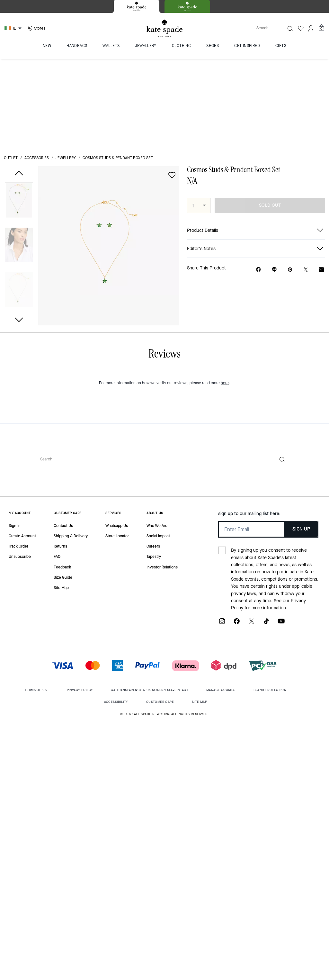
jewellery (66, 68)
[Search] (265, 28)
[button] (19, 112)
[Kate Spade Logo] (164, 28)
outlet (11, 68)
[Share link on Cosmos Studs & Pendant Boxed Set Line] (274, 180)
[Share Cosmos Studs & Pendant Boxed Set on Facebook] (258, 180)
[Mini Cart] (321, 28)
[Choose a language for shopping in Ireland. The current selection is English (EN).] (14, 28)
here (225, 571)
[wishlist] (172, 85)
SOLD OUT (270, 116)
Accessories (37, 68)
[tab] (137, 6)
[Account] (311, 28)
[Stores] (36, 28)
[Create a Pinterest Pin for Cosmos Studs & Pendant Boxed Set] (290, 180)
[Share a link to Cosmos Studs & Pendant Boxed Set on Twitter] (306, 180)
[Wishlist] (301, 28)
